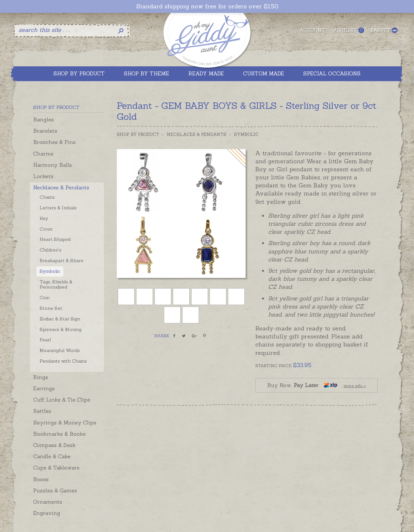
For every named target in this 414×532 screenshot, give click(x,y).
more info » (355, 386)
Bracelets (45, 131)
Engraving (47, 513)
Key (44, 218)
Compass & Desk (54, 445)
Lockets (43, 176)
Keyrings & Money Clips (65, 423)
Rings (41, 377)
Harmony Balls (52, 165)
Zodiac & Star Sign (60, 319)
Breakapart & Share (61, 261)
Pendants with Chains (63, 361)
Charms (43, 154)
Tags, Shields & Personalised (56, 285)
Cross (46, 229)
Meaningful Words (60, 350)
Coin (45, 298)
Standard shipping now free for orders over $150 (207, 6)
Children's (51, 250)
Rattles (42, 411)
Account (312, 30)
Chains (47, 197)
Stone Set (51, 308)
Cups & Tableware (56, 468)
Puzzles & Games (55, 490)
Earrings (44, 388)
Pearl (45, 340)
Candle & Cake (52, 456)
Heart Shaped (55, 239)
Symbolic (50, 271)
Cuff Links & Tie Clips (62, 400)
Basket (384, 30)
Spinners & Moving (61, 329)
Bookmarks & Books (59, 434)
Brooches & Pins (54, 142)
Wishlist (348, 30)
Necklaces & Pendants (61, 187)
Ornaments (48, 502)
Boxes (41, 479)
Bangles (43, 119)
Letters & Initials (58, 208)
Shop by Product (138, 134)
